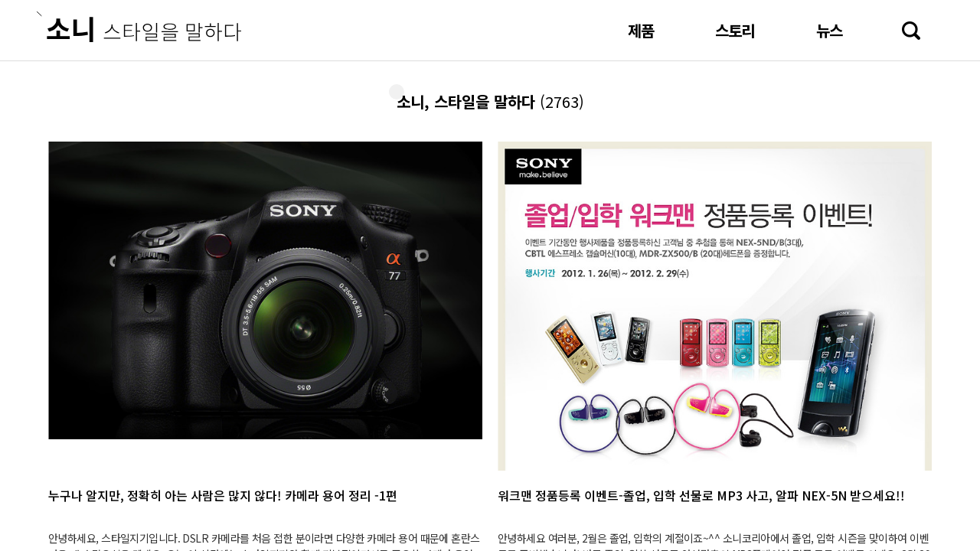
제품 (641, 30)
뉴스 (829, 30)
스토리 (735, 30)
